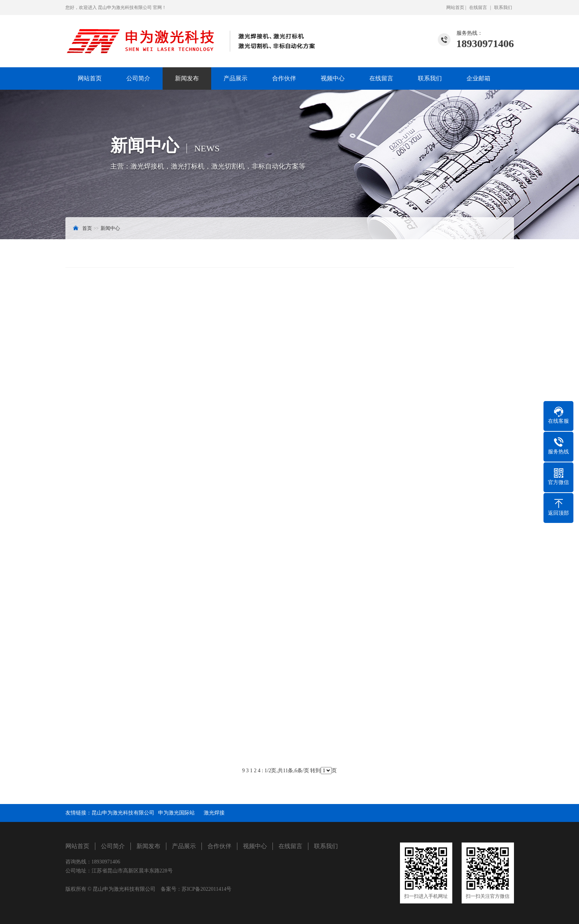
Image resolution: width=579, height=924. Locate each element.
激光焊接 (214, 813)
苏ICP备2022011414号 (207, 889)
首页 (87, 228)
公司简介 (138, 78)
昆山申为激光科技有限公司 (123, 813)
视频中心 (333, 78)
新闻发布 (187, 78)
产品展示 (235, 78)
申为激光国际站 (179, 813)
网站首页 (455, 7)
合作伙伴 (284, 78)
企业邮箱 (478, 78)
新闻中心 (110, 228)
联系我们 (503, 7)
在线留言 (478, 7)
